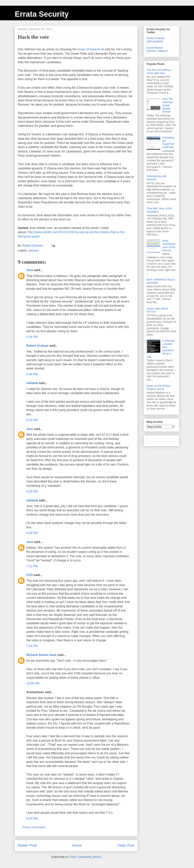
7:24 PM (32, 646)
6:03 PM (32, 819)
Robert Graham (37, 346)
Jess (30, 270)
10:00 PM (33, 683)
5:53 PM (32, 420)
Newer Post (27, 845)
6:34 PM (32, 533)
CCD (30, 575)
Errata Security (42, 14)
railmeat (32, 383)
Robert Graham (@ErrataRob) (156, 40)
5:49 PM (32, 374)
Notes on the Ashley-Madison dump (159, 387)
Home (77, 845)
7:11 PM (32, 566)
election (34, 251)
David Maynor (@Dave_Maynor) (157, 49)
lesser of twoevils (89, 49)
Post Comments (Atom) (85, 857)
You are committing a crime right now (159, 71)
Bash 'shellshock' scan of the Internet (169, 245)
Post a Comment (34, 827)
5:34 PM (32, 337)
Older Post (126, 845)
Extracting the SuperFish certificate (168, 142)
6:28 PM (32, 491)
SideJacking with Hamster (156, 178)
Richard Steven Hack (41, 655)
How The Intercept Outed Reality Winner (168, 105)
